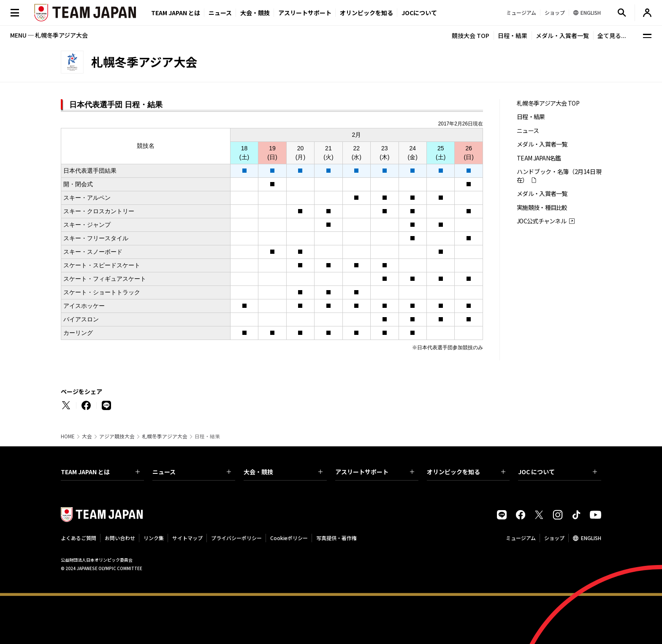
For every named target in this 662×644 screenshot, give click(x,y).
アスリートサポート (305, 13)
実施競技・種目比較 (542, 208)
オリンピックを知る (366, 13)
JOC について (558, 472)
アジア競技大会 (117, 436)
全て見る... (612, 35)
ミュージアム (521, 538)
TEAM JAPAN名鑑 (539, 158)
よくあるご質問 (79, 538)
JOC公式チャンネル (541, 221)
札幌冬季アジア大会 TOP (548, 103)
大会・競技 (283, 472)
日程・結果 (513, 35)
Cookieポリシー (289, 538)
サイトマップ (187, 538)
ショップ (554, 538)
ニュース (220, 13)
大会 (87, 436)
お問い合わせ (120, 538)
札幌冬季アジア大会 (165, 436)
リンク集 (154, 538)
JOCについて (419, 13)
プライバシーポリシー (236, 538)
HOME (68, 436)
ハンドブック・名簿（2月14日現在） (559, 176)
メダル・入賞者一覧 (562, 35)
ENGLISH (591, 538)
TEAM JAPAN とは (100, 472)
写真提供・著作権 (336, 538)
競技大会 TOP (471, 35)
